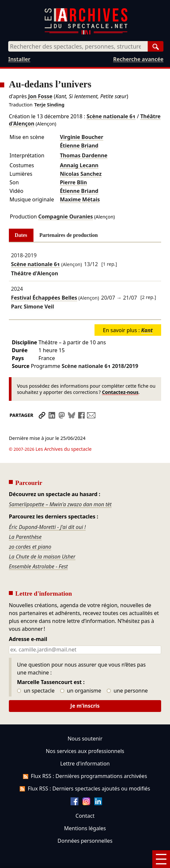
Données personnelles (85, 822)
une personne (127, 673)
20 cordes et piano (30, 528)
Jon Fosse (40, 96)
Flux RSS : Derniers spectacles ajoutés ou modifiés (85, 770)
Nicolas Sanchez (81, 174)
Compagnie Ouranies (65, 217)
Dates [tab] (21, 235)
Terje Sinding (49, 105)
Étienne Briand (79, 146)
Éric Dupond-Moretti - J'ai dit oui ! (47, 509)
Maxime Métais (80, 199)
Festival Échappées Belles (44, 298)
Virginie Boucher (81, 137)
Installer (19, 59)
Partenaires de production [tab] (69, 235)
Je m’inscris (85, 687)
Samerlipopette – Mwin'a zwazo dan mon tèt (60, 486)
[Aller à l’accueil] (86, 33)
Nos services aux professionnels (85, 733)
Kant (147, 330)
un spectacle (36, 673)
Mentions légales (85, 810)
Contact (85, 797)
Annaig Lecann (79, 165)
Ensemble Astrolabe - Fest (38, 548)
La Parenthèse (25, 518)
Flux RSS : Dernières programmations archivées (85, 758)
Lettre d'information (85, 745)
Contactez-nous (120, 392)
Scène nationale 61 (111, 116)
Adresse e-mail (28, 621)
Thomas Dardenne (84, 155)
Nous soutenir (85, 720)
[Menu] (161, 859)
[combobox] (78, 46)
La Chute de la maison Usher (42, 538)
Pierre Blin (73, 182)
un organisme (81, 673)
